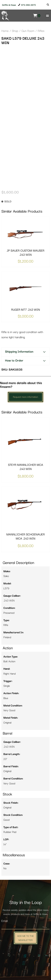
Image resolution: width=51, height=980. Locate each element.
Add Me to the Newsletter (25, 938)
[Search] (48, 5)
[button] (47, 16)
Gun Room (28, 31)
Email (5, 921)
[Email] (26, 926)
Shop (15, 31)
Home (5, 31)
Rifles (41, 31)
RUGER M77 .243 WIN (26, 310)
